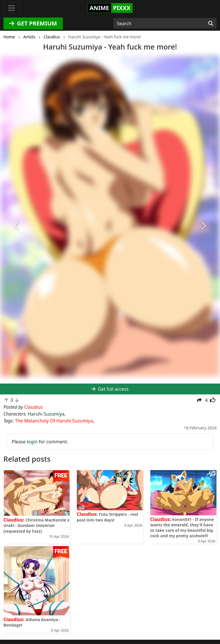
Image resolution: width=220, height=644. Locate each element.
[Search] (211, 23)
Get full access (110, 389)
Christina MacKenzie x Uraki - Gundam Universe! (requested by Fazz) (37, 525)
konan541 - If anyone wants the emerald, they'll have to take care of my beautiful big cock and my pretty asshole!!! (182, 528)
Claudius (13, 520)
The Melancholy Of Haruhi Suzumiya (54, 421)
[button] (16, 226)
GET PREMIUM (33, 23)
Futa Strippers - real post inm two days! (107, 517)
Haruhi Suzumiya (46, 414)
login (32, 442)
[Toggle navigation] (11, 8)
